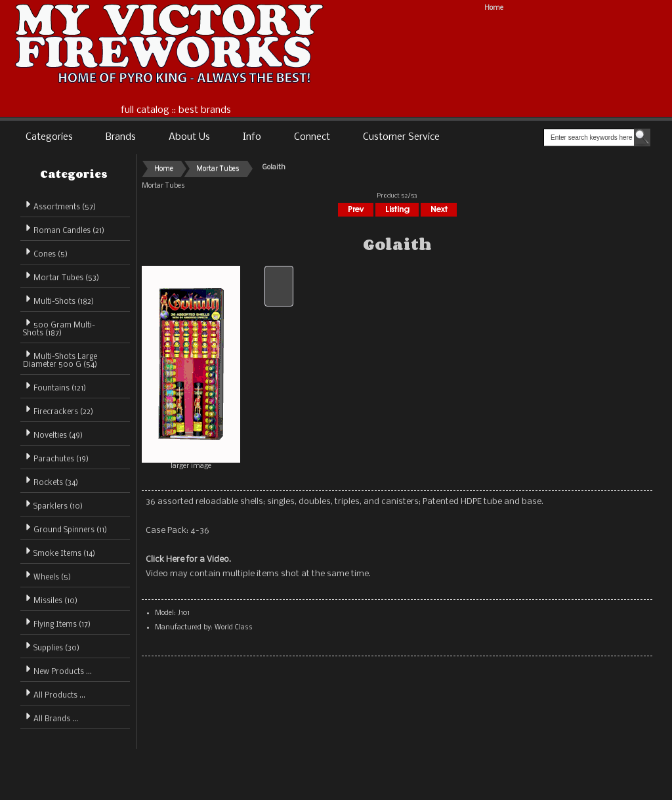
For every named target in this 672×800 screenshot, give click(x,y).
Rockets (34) (51, 481)
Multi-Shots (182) (58, 300)
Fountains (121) (54, 386)
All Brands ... (51, 717)
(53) (61, 278)
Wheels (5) (47, 575)
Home (494, 8)
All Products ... (54, 693)
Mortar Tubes (218, 169)
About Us (189, 137)
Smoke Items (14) (59, 552)
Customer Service (401, 137)
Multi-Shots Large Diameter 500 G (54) (60, 359)
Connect (312, 137)
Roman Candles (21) (64, 229)
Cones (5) (45, 252)
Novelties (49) (53, 433)
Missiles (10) (50, 599)
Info (252, 137)
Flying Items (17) (57, 622)
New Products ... (57, 670)
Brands (121, 137)
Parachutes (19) (56, 457)
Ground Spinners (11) (65, 528)
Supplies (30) (51, 646)
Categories (49, 137)
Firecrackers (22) (58, 410)
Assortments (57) (59, 205)
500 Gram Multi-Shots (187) (59, 327)
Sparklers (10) (53, 504)
